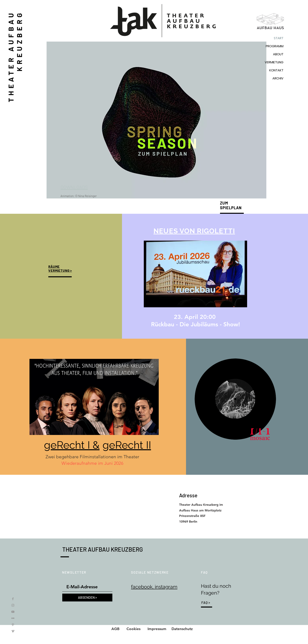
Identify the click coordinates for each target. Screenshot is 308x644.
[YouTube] (13, 612)
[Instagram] (13, 605)
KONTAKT (276, 70)
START (279, 38)
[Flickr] (13, 618)
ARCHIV (278, 78)
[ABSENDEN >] (87, 598)
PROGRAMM (275, 46)
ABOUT (278, 54)
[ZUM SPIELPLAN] (163, 154)
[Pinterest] (13, 625)
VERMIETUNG (274, 62)
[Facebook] (13, 599)
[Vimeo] (13, 631)
